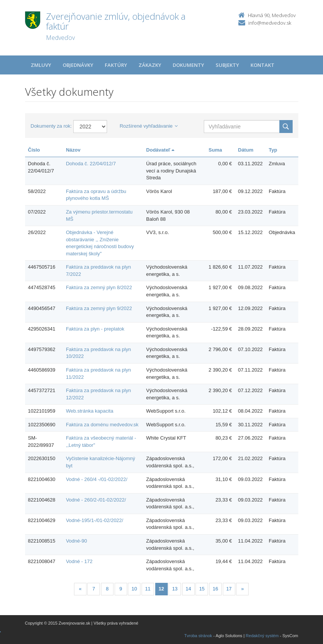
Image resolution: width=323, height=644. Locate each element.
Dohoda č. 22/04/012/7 (91, 164)
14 (188, 589)
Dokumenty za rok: (51, 126)
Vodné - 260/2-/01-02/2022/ (96, 500)
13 (175, 589)
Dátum (246, 150)
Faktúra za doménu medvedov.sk (102, 425)
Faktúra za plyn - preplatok (95, 329)
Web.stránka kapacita (90, 411)
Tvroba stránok (198, 636)
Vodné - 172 (79, 561)
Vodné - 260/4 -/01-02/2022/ (97, 479)
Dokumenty (188, 65)
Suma (215, 150)
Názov (73, 150)
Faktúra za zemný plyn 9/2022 (99, 308)
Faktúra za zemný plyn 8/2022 (99, 287)
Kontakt (262, 65)
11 (148, 589)
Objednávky (78, 65)
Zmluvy (41, 65)
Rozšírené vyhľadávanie (149, 126)
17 (229, 589)
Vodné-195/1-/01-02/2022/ (95, 520)
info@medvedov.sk (270, 23)
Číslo (34, 150)
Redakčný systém (262, 636)
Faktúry (116, 65)
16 (215, 589)
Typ (273, 150)
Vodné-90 (77, 541)
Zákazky (150, 65)
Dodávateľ (160, 150)
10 (134, 589)
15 (202, 589)
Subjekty (227, 65)
